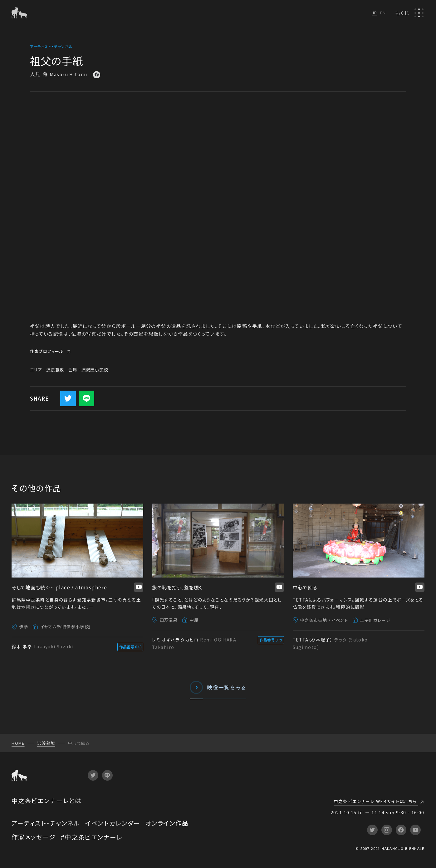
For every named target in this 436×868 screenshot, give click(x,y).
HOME (18, 743)
